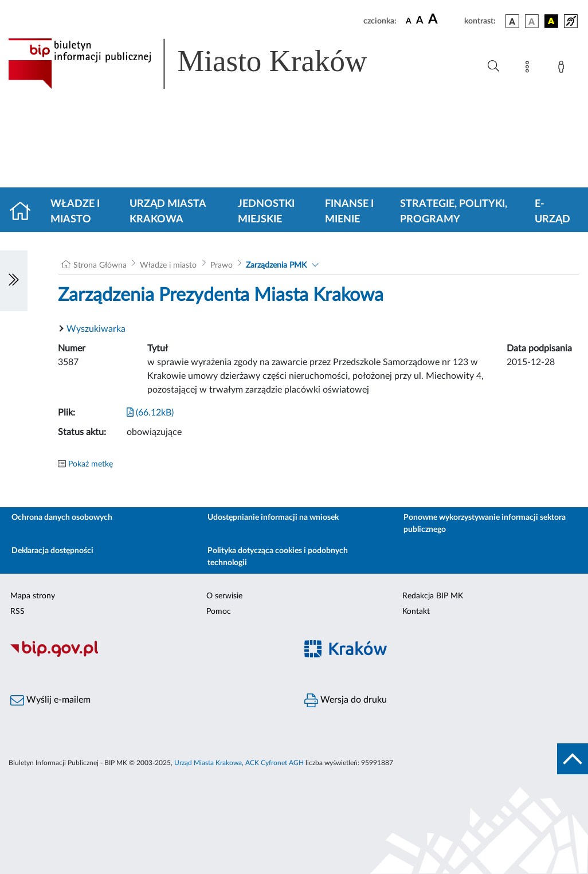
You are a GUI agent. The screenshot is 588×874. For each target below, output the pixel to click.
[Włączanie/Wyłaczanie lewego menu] (14, 281)
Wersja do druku (346, 700)
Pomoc (219, 612)
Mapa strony (33, 596)
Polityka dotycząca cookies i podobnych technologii (278, 557)
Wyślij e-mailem (50, 700)
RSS (17, 612)
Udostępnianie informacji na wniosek (273, 518)
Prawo (222, 265)
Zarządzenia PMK (276, 265)
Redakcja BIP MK (433, 596)
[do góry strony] (573, 759)
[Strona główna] (25, 212)
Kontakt (416, 612)
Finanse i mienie (349, 212)
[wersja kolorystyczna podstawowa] (512, 21)
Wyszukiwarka (96, 329)
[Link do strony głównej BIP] (204, 64)
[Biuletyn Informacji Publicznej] (147, 655)
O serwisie (224, 596)
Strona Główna (100, 265)
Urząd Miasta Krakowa (168, 212)
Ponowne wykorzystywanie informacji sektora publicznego (485, 524)
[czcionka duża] (444, 19)
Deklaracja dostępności (52, 551)
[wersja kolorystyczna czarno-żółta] (551, 21)
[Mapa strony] (530, 69)
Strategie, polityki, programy (454, 212)
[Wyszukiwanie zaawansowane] (493, 66)
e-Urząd (552, 212)
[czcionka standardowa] (409, 21)
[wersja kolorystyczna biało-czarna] (532, 21)
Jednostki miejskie (266, 212)
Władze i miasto (75, 212)
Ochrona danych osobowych (62, 518)
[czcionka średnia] (420, 21)
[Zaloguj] (563, 69)
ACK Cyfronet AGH (275, 763)
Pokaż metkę (91, 464)
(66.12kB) (150, 413)
